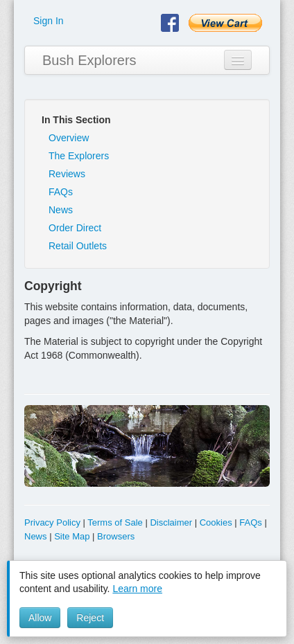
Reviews (67, 174)
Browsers (116, 536)
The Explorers (79, 156)
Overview (69, 138)
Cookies (216, 522)
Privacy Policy (52, 522)
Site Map (72, 536)
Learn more (137, 589)
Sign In (49, 21)
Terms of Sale (115, 522)
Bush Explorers (89, 60)
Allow (40, 618)
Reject (90, 618)
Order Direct (75, 228)
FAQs (61, 192)
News (61, 210)
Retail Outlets (78, 246)
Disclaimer (171, 522)
